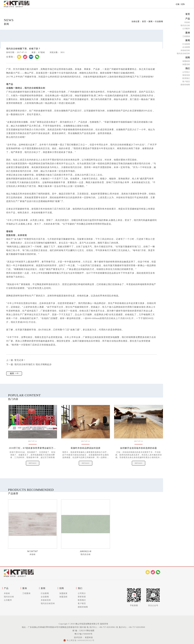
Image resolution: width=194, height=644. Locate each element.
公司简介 (186, 72)
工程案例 (186, 36)
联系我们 (186, 78)
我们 (188, 68)
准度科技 (89, 637)
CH (178, 4)
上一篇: (16, 360)
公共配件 (186, 29)
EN (183, 4)
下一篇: (29, 364)
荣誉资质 (186, 75)
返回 (14, 373)
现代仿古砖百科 (183, 53)
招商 (188, 58)
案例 (188, 33)
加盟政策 (186, 61)
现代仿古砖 (185, 25)
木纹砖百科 (185, 50)
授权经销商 (185, 85)
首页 (188, 14)
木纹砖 (187, 22)
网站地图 (90, 631)
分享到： (11, 57)
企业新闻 (186, 47)
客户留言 (186, 82)
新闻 (188, 40)
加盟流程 (186, 64)
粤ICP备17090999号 (83, 634)
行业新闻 (186, 44)
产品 (188, 19)
